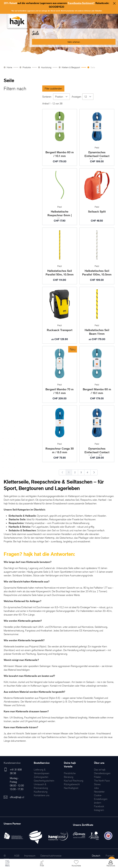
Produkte (27, 67)
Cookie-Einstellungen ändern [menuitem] (101, 799)
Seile (93, 67)
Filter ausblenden (53, 88)
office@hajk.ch (17, 797)
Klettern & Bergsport (71, 67)
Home (9, 67)
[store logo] (17, 21)
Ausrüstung (46, 67)
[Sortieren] (61, 97)
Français (110, 856)
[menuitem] (41, 777)
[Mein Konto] (42, 864)
